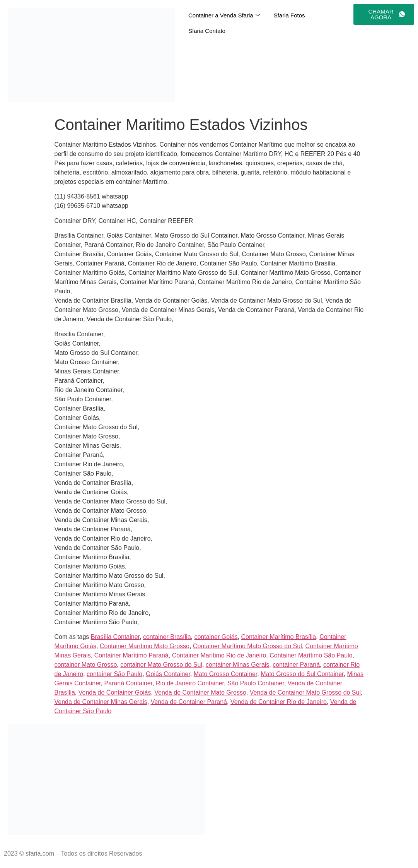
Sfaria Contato (207, 31)
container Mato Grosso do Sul (161, 665)
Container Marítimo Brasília (278, 637)
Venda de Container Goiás (115, 693)
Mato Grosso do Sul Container (302, 674)
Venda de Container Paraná (189, 702)
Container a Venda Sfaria (224, 15)
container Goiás (216, 637)
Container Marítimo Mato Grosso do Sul (247, 646)
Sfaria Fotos (289, 15)
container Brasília (167, 637)
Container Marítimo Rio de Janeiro (219, 655)
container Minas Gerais (238, 665)
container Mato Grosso (86, 665)
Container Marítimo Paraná (131, 655)
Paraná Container (128, 683)
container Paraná (296, 665)
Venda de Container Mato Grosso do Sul (305, 693)
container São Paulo (114, 674)
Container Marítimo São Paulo (311, 655)
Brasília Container (115, 637)
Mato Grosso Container (226, 674)
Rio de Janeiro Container (190, 683)
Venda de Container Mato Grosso (200, 693)
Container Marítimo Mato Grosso (145, 646)
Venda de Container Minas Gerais (101, 702)
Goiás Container (168, 674)
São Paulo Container (256, 683)
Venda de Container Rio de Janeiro (279, 702)
